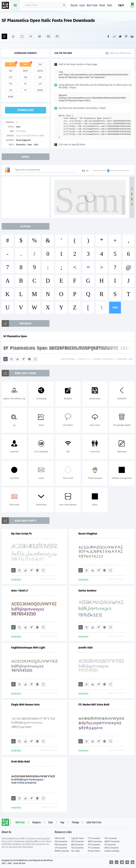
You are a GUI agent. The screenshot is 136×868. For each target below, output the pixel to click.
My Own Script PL (22, 534)
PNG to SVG (60, 838)
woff (25, 71)
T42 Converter (77, 848)
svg (40, 64)
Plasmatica (21, 145)
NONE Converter (62, 851)
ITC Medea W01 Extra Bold (94, 705)
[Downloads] (17, 359)
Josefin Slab (86, 648)
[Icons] (48, 36)
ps (25, 84)
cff (40, 84)
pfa (25, 77)
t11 (25, 90)
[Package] (40, 36)
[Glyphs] (31, 36)
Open (30, 145)
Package (75, 823)
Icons (82, 6)
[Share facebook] (108, 36)
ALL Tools (76, 851)
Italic (18, 127)
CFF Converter (61, 848)
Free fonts (6, 6)
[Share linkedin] (132, 36)
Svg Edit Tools (78, 838)
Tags (62, 823)
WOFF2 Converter (112, 841)
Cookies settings (112, 851)
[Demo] (22, 36)
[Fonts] (57, 36)
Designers (37, 823)
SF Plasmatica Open (15, 336)
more (115, 308)
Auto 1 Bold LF (20, 591)
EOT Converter (78, 841)
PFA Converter (61, 845)
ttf (11, 64)
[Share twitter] (120, 36)
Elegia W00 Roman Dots (26, 705)
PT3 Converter (94, 845)
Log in (121, 5)
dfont (40, 90)
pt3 (11, 84)
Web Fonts (20, 823)
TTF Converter (94, 838)
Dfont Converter (112, 848)
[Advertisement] (27, 197)
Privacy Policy (94, 851)
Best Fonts (92, 6)
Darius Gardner (88, 591)
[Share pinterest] (126, 36)
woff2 (40, 71)
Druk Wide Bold (21, 762)
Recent (74, 6)
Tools (110, 6)
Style (50, 823)
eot (11, 71)
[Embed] (29, 359)
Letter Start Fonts (94, 823)
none (11, 97)
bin (40, 77)
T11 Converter (94, 848)
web (26, 64)
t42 (11, 90)
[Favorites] (13, 36)
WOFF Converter (95, 841)
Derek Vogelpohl (23, 140)
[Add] (4, 36)
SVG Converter (61, 841)
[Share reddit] (114, 36)
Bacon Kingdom (88, 534)
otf (11, 77)
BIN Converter (78, 845)
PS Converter (110, 845)
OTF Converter (111, 838)
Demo (102, 6)
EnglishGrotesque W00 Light (28, 648)
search (64, 5)
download (26, 110)
